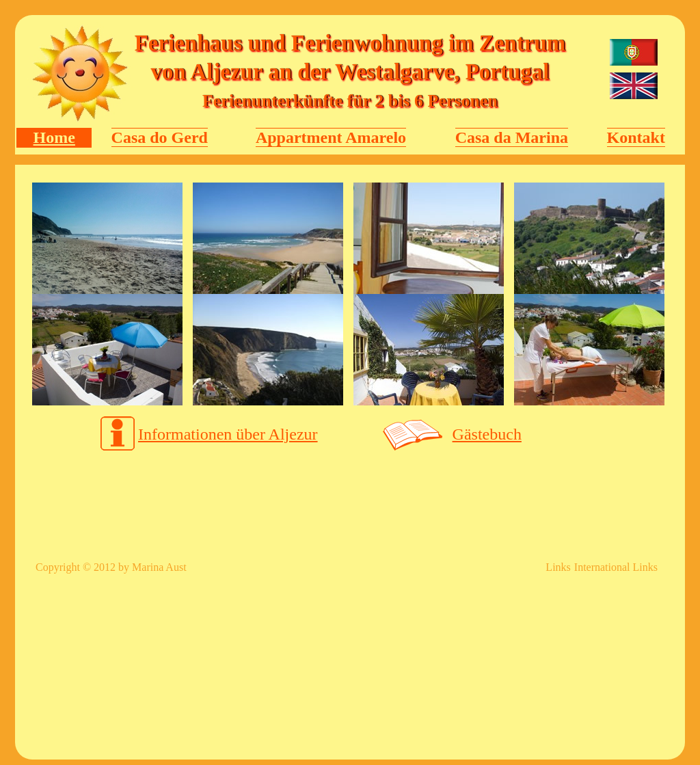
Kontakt (636, 137)
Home (54, 137)
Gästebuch (487, 434)
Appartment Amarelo (331, 137)
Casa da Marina (512, 137)
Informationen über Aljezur (228, 434)
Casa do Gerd (160, 137)
